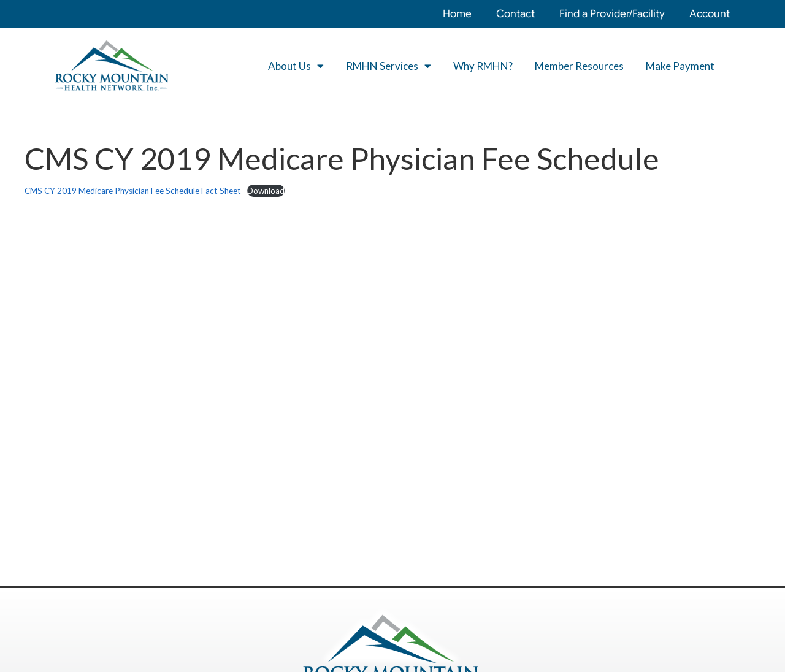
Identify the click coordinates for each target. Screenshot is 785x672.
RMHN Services (389, 66)
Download (266, 191)
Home (457, 14)
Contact (515, 14)
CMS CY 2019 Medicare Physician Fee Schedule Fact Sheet (133, 191)
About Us (296, 66)
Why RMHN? (483, 66)
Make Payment (680, 66)
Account (710, 14)
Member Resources (579, 66)
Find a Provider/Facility (612, 14)
